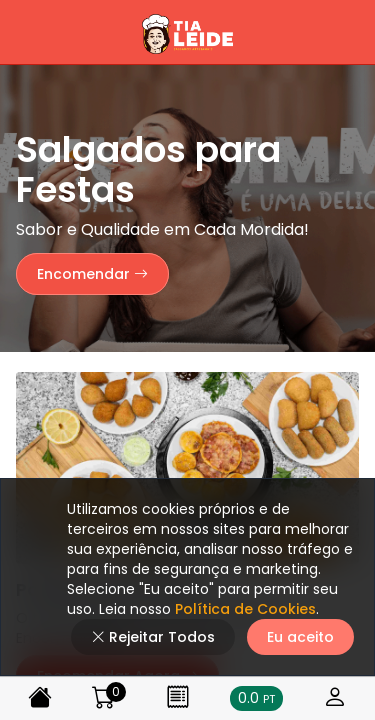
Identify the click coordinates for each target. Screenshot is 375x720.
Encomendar (92, 274)
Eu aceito (300, 637)
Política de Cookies (243, 609)
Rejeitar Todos (153, 637)
